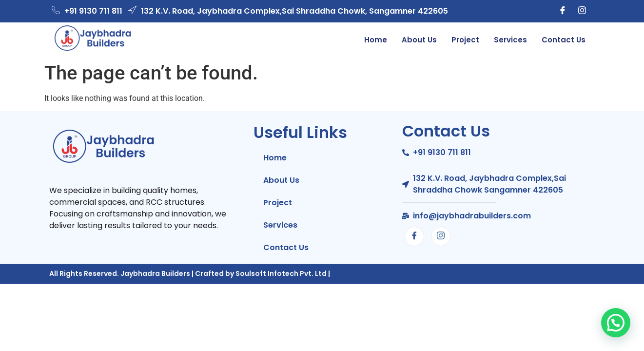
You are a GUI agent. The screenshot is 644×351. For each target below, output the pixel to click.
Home (376, 40)
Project (465, 40)
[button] (616, 323)
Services (510, 40)
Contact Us (564, 40)
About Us (419, 40)
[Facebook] (563, 11)
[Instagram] (582, 11)
